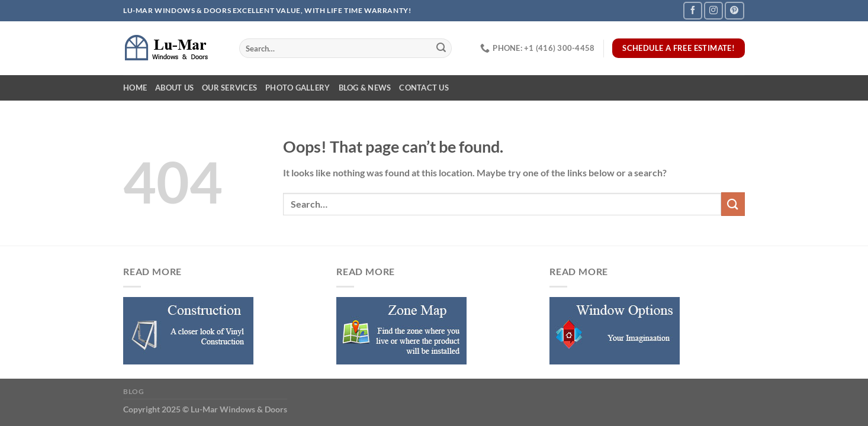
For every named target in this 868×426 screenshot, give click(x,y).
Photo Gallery (298, 88)
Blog (134, 391)
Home (135, 88)
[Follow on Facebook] (693, 10)
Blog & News (365, 88)
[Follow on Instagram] (713, 10)
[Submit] (441, 49)
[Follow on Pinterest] (734, 10)
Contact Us (424, 88)
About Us (174, 88)
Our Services (229, 88)
